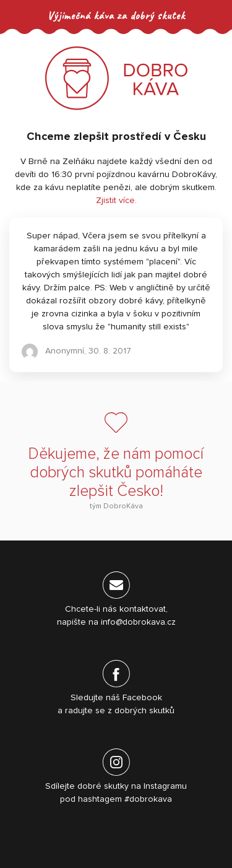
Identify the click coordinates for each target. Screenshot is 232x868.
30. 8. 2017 (110, 351)
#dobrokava (148, 799)
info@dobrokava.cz (138, 622)
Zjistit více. (116, 201)
